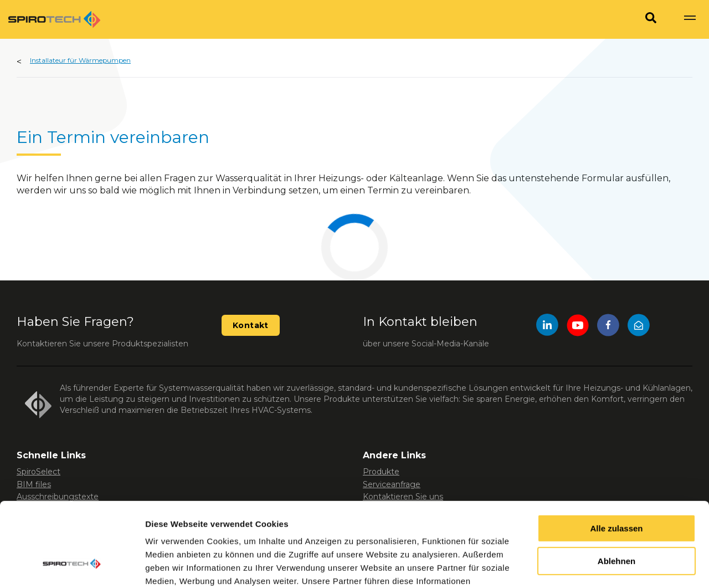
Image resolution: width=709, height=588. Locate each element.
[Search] (651, 19)
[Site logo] (54, 19)
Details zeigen (173, 566)
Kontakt (251, 325)
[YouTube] (578, 327)
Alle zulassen (616, 456)
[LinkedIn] (547, 327)
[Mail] (639, 327)
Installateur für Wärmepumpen (80, 60)
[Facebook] (608, 327)
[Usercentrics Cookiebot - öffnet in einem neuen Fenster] (72, 566)
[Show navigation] (690, 19)
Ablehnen (616, 489)
